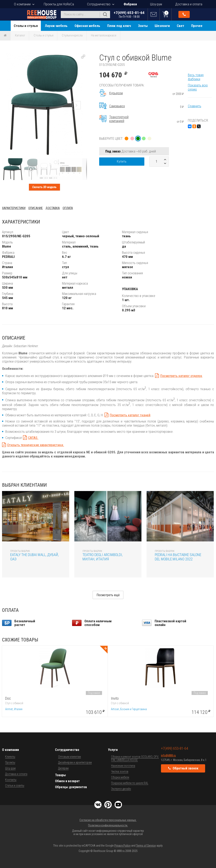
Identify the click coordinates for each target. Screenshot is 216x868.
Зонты (143, 26)
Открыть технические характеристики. (36, 445)
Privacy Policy (122, 846)
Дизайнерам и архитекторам (75, 762)
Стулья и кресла (72, 35)
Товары (60, 775)
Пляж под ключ (119, 26)
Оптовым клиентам (70, 757)
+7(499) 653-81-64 (129, 14)
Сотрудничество (99, 4)
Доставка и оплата (189, 4)
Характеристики (14, 208)
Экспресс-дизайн (121, 789)
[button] (83, 57)
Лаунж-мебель (56, 26)
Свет (180, 26)
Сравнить (195, 106)
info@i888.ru (168, 755)
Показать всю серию (198, 87)
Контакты (11, 780)
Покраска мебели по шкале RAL (130, 783)
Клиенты (10, 757)
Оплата (68, 208)
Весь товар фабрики (196, 77)
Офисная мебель (87, 26)
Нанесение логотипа (123, 766)
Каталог (20, 35)
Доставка (53, 208)
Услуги (113, 750)
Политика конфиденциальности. (108, 825)
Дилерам (63, 768)
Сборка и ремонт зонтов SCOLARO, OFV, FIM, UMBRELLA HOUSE (135, 758)
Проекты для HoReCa (59, 4)
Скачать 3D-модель (44, 187)
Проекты (10, 762)
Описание (36, 208)
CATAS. (33, 438)
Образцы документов (71, 787)
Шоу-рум (156, 4)
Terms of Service (146, 846)
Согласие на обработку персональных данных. (108, 820)
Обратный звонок (184, 14)
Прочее (197, 26)
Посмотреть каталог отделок (181, 376)
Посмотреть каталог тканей (130, 415)
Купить (122, 161)
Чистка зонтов (120, 771)
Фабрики (130, 4)
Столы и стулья (26, 26)
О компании (22, 4)
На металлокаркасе (104, 35)
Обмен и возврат (67, 781)
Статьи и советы (15, 785)
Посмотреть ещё (108, 595)
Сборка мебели (120, 777)
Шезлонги (162, 26)
